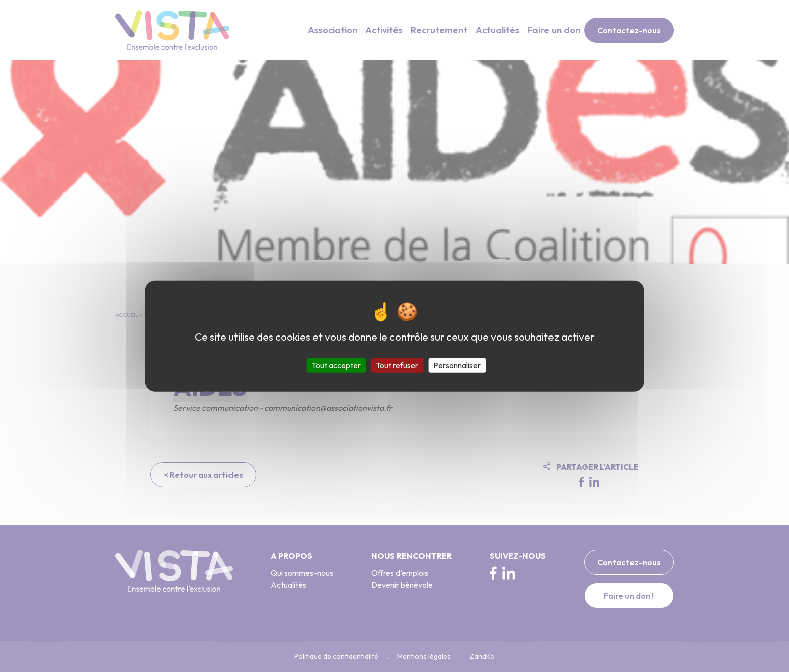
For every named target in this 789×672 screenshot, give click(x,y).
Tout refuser (397, 365)
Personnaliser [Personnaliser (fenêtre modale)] (457, 365)
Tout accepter (336, 365)
